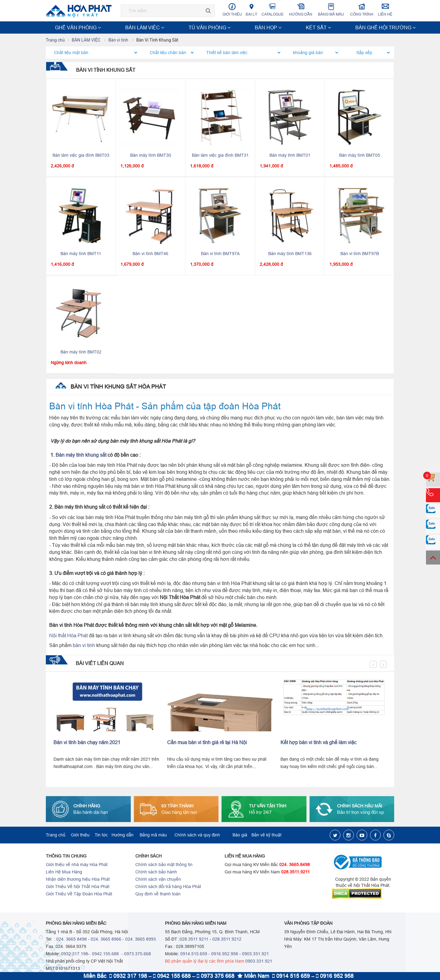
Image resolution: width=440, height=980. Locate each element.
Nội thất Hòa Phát (68, 636)
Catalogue (273, 10)
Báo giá (240, 836)
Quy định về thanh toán (158, 894)
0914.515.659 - (195, 954)
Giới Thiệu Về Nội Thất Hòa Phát (78, 887)
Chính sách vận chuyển (158, 880)
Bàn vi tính (119, 41)
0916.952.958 (225, 954)
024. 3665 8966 (106, 940)
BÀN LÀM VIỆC (104, 27)
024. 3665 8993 (141, 940)
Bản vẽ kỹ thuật (266, 836)
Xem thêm (380, 27)
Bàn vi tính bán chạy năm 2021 (87, 743)
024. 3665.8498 (295, 865)
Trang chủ (55, 41)
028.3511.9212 (227, 940)
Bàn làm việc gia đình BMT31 (220, 156)
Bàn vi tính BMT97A (220, 254)
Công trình (362, 10)
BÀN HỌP (171, 27)
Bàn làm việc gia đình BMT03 (81, 156)
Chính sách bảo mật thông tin (164, 865)
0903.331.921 (255, 954)
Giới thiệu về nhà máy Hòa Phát (77, 865)
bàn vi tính (84, 646)
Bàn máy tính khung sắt (81, 455)
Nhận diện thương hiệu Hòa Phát (78, 880)
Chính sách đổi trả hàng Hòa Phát (168, 887)
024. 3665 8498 (71, 940)
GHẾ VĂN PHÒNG (66, 27)
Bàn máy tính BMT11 (81, 254)
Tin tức (101, 836)
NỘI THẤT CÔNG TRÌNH (286, 27)
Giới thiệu (232, 10)
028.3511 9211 (194, 940)
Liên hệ (385, 10)
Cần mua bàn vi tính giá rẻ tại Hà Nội (207, 743)
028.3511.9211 (295, 872)
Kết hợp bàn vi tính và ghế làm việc (319, 743)
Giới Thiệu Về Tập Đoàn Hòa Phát (79, 894)
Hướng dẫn (301, 10)
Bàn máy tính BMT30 (151, 156)
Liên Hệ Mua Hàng (64, 872)
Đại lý (252, 10)
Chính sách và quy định (197, 836)
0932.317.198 (75, 954)
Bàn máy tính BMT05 (360, 156)
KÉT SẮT (195, 27)
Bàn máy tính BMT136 (290, 254)
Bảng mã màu (331, 10)
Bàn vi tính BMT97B (360, 254)
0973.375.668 (137, 954)
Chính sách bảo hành (156, 872)
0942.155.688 (105, 954)
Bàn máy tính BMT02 (81, 353)
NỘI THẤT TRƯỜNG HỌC (339, 27)
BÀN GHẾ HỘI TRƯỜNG (233, 27)
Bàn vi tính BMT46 (150, 254)
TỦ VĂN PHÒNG (140, 27)
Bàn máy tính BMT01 (290, 156)
